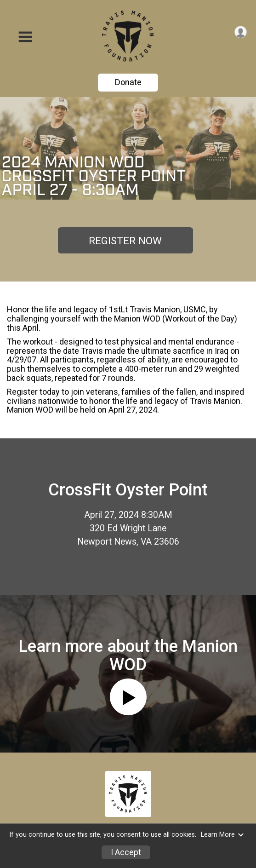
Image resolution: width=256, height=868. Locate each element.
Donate (128, 82)
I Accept (126, 852)
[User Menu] (241, 32)
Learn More (222, 835)
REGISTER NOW (125, 241)
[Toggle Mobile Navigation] (25, 37)
